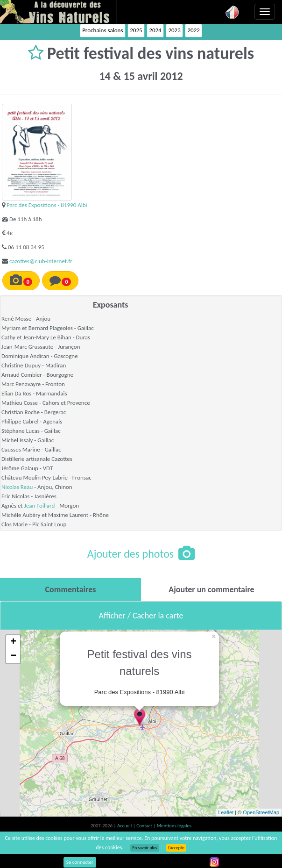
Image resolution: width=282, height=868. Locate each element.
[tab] (70, 589)
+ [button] (13, 642)
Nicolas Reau (17, 487)
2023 (174, 30)
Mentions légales (174, 826)
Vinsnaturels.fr (58, 12)
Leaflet (226, 812)
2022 (193, 30)
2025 (136, 30)
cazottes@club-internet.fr (41, 261)
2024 (155, 30)
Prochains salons (102, 30)
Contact (145, 826)
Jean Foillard (40, 506)
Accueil (125, 826)
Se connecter (80, 862)
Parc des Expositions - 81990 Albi (47, 205)
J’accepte (176, 848)
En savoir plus (145, 848)
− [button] (13, 656)
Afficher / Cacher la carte (141, 616)
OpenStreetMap (261, 812)
